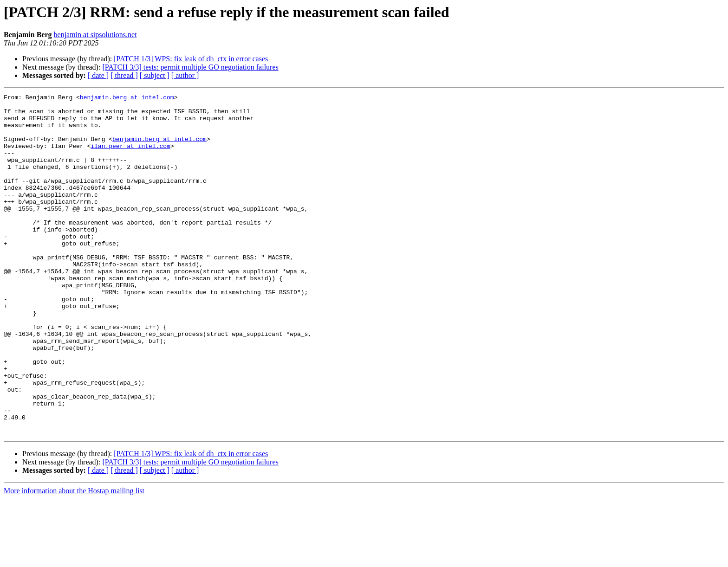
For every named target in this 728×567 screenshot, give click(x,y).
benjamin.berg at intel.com (127, 98)
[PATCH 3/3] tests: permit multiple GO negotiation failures (190, 67)
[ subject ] (155, 75)
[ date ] (98, 75)
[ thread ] (124, 75)
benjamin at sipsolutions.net (95, 35)
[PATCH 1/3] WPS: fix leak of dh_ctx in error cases (191, 59)
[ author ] (185, 75)
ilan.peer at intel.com (130, 157)
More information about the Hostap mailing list (74, 559)
